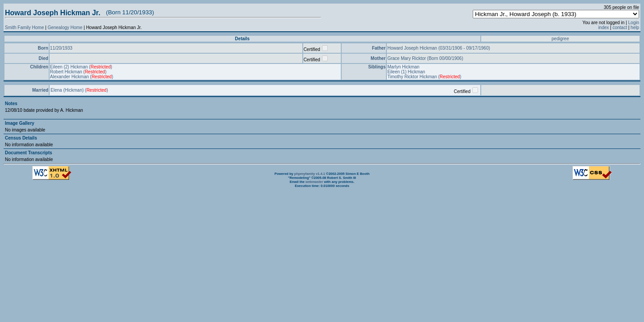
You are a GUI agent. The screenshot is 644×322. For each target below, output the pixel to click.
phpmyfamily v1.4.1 (310, 174)
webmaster (314, 182)
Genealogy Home (65, 28)
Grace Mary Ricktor (407, 58)
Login (634, 23)
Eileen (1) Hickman (406, 72)
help (635, 28)
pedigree (560, 39)
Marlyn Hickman (403, 67)
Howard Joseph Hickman (413, 48)
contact (620, 28)
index (604, 28)
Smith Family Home (24, 28)
